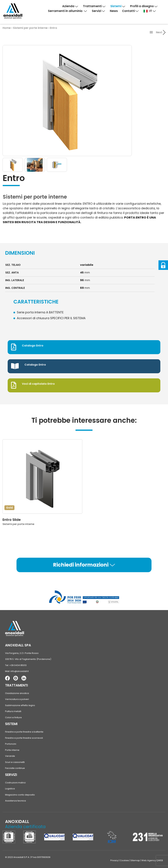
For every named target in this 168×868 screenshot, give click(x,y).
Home (7, 28)
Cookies (124, 860)
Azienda (70, 6)
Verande (10, 756)
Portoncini (11, 744)
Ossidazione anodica (17, 693)
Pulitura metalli (13, 711)
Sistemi (118, 6)
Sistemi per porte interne (31, 28)
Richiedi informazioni (84, 565)
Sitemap (135, 860)
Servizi (98, 11)
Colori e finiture (13, 717)
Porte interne (12, 750)
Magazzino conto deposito (20, 795)
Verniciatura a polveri (17, 699)
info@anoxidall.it (20, 671)
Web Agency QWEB (152, 860)
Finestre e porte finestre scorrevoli (24, 738)
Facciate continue (15, 768)
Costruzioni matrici (15, 783)
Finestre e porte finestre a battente (24, 732)
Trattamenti (94, 6)
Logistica (10, 789)
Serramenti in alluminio (67, 11)
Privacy (114, 860)
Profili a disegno (144, 6)
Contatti (130, 11)
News (114, 11)
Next (161, 32)
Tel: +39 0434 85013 (16, 665)
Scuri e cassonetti (15, 762)
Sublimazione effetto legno (20, 705)
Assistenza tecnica (15, 801)
